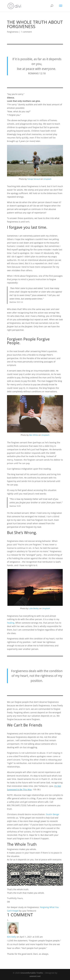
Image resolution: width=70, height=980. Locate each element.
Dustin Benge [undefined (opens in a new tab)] (52, 814)
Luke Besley (34, 608)
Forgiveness (13, 32)
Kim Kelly (12, 937)
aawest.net (35, 976)
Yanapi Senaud (34, 179)
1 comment (26, 32)
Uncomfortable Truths (32, 973)
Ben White (34, 435)
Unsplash (47, 179)
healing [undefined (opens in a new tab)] (11, 623)
